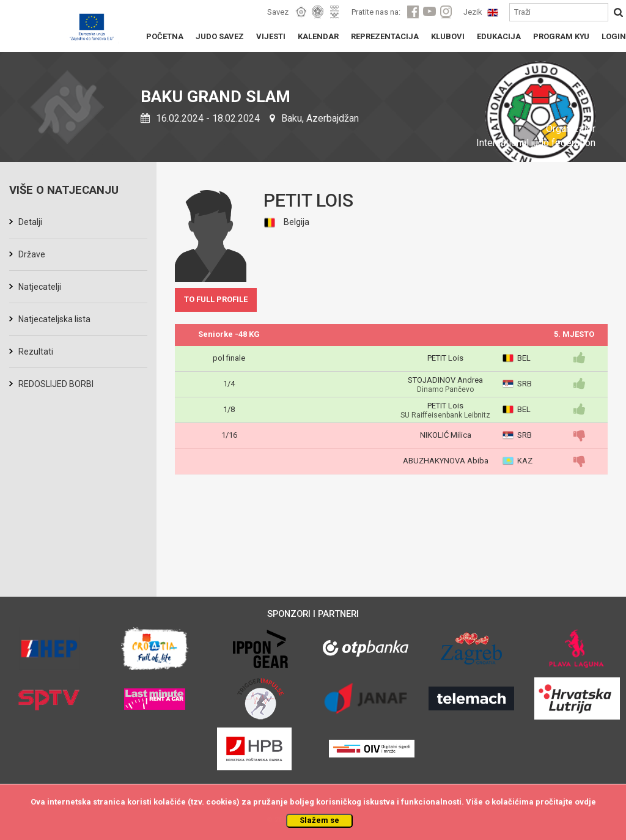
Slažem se (319, 820)
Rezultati (36, 352)
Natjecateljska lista (54, 319)
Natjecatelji (40, 287)
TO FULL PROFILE (216, 299)
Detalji (30, 222)
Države (32, 254)
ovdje (585, 802)
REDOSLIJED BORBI (56, 384)
